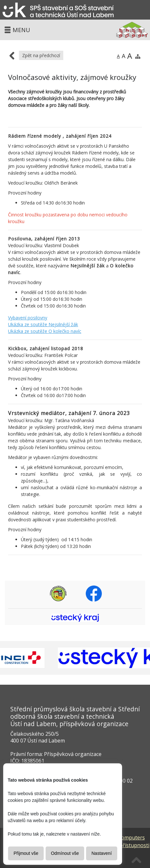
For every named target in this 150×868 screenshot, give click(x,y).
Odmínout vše (65, 853)
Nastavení (102, 853)
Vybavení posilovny (28, 318)
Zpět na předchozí (41, 55)
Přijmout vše (26, 853)
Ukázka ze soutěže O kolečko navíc (45, 331)
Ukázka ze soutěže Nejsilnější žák (43, 324)
